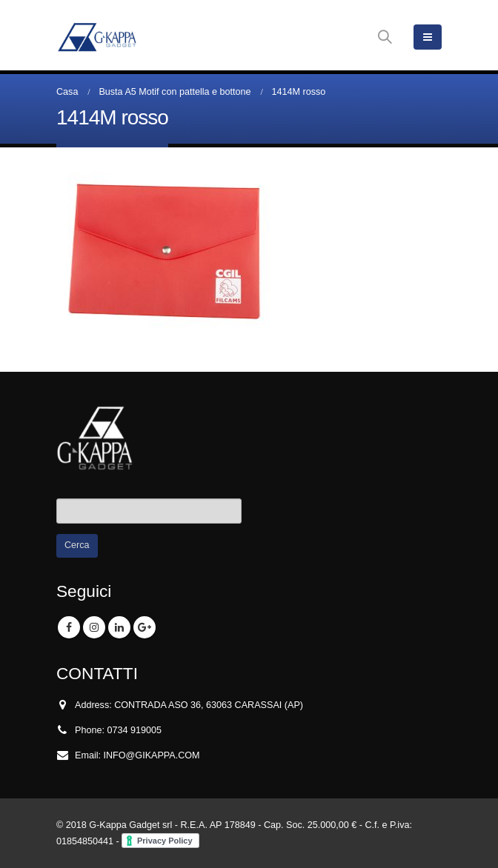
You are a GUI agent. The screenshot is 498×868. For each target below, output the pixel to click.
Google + (145, 627)
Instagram (94, 627)
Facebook (69, 627)
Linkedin (119, 627)
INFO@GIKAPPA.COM (152, 755)
